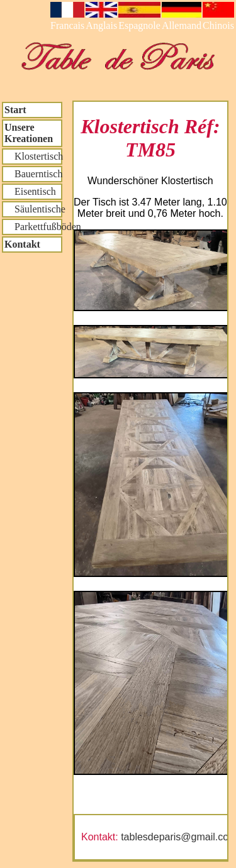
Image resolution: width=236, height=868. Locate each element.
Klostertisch (33, 156)
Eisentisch (30, 191)
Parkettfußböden (33, 227)
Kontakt (22, 244)
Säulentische (33, 209)
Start (15, 110)
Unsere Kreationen (29, 133)
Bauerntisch (33, 174)
